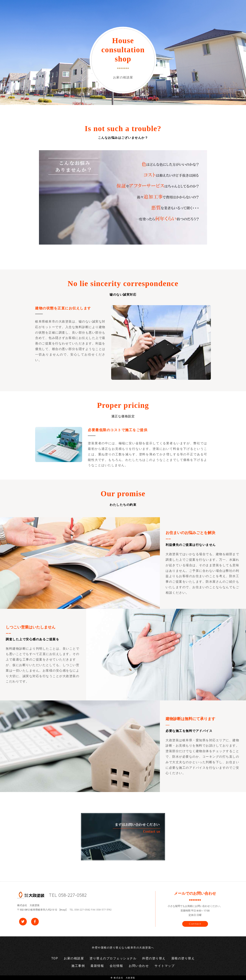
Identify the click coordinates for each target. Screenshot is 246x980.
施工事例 (78, 966)
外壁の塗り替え (154, 958)
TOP (55, 958)
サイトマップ (165, 966)
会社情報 (116, 966)
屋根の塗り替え (183, 958)
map (63, 910)
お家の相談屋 (74, 958)
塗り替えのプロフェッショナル (113, 958)
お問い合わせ (139, 966)
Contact (195, 924)
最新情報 (97, 966)
